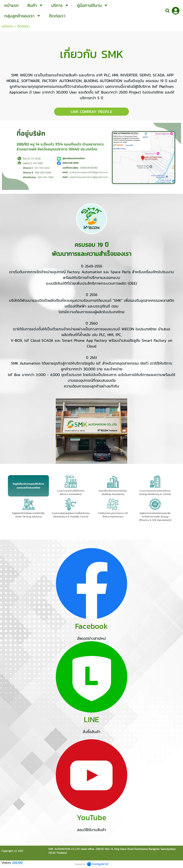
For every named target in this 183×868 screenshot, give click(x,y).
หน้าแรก (7, 26)
